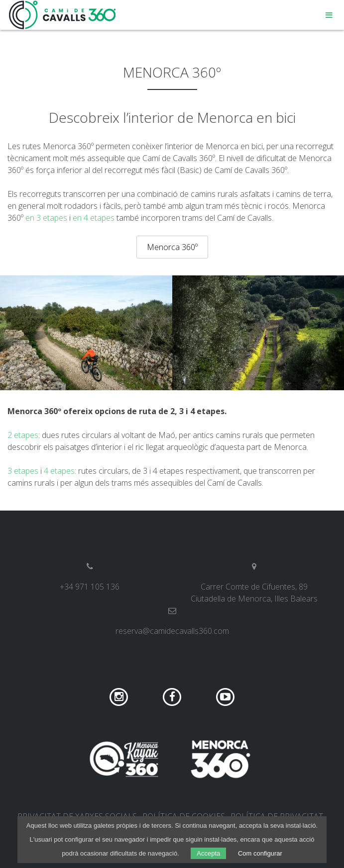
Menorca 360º (172, 247)
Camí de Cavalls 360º (63, 15)
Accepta (208, 853)
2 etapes (23, 435)
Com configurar (260, 853)
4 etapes (59, 471)
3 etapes (23, 471)
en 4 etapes (94, 218)
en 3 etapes (46, 218)
